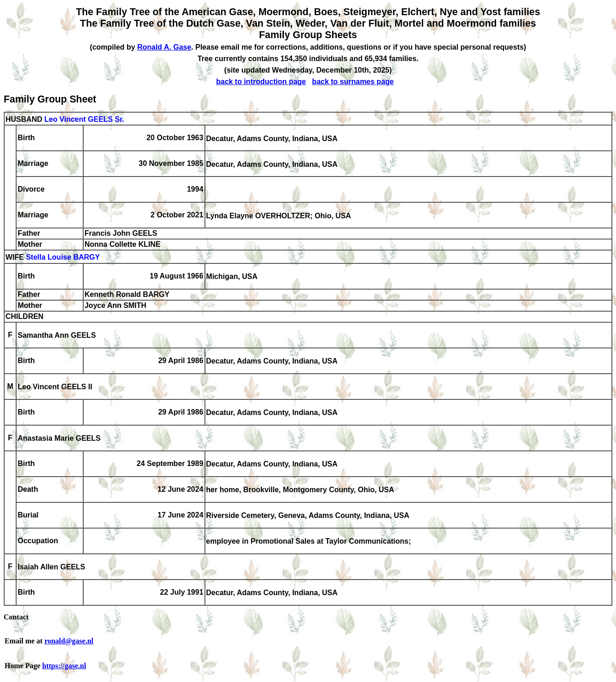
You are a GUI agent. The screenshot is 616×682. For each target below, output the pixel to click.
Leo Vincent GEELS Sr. (84, 119)
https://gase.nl (64, 666)
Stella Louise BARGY (63, 258)
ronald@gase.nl (69, 641)
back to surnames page (353, 82)
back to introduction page (261, 82)
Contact (16, 617)
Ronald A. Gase (164, 47)
